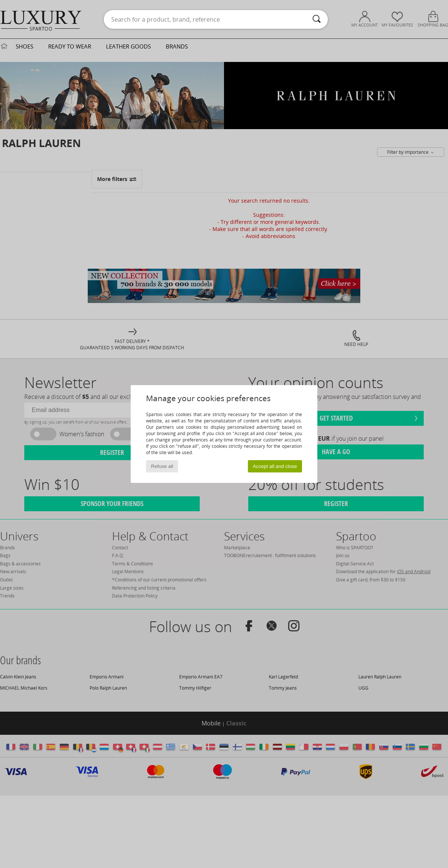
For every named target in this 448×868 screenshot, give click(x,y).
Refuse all (162, 466)
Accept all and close (275, 466)
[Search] (317, 19)
